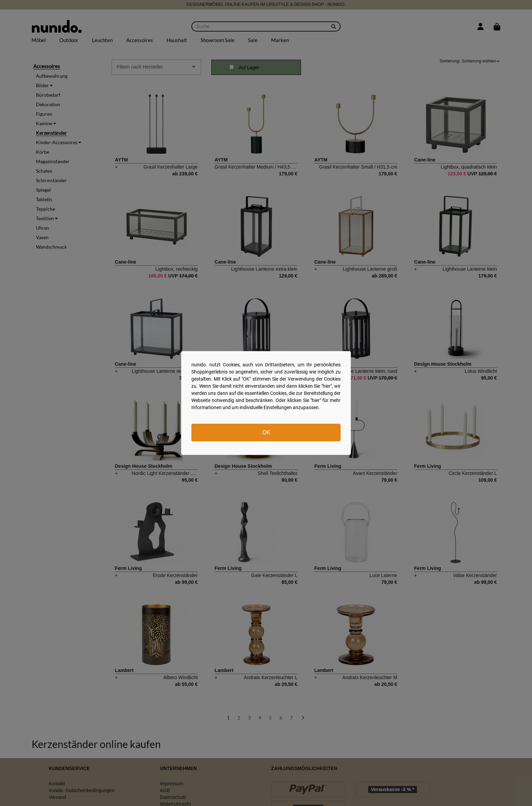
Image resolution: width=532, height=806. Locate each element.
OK (266, 432)
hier (327, 386)
